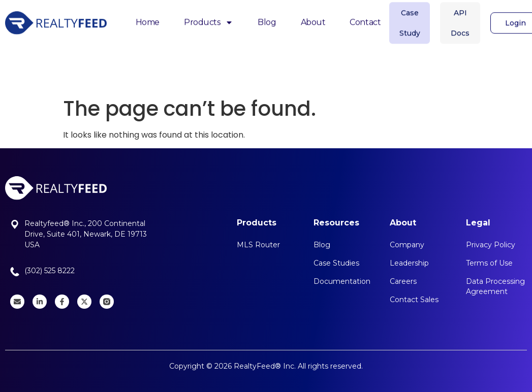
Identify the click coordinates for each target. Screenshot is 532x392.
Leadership (409, 263)
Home (148, 19)
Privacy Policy (491, 245)
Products (209, 19)
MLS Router (258, 245)
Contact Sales (414, 300)
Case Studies (336, 263)
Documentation (342, 281)
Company (407, 245)
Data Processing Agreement (495, 286)
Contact (365, 19)
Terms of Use (489, 263)
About (313, 19)
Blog (267, 19)
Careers (403, 281)
